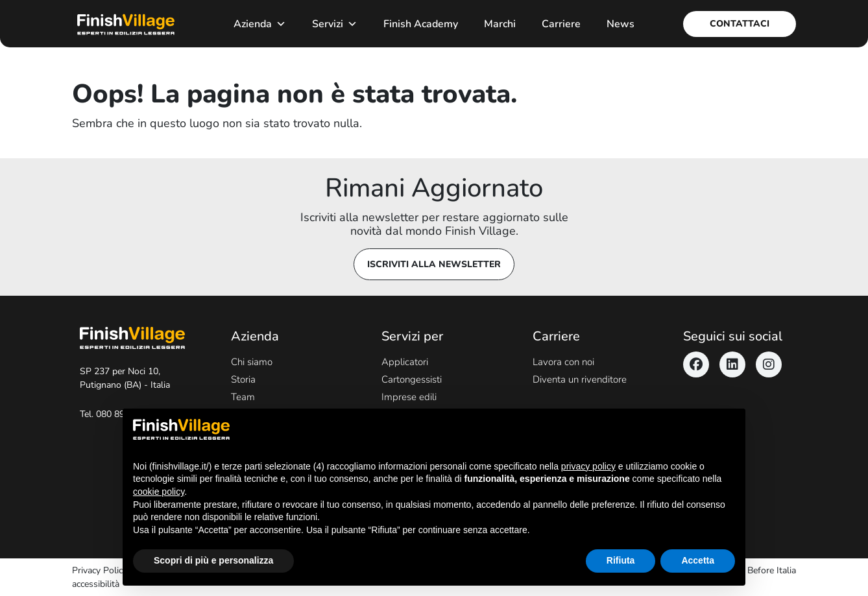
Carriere (561, 24)
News (621, 24)
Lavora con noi (563, 362)
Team (243, 397)
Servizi (335, 24)
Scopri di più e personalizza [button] (213, 560)
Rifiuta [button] (621, 560)
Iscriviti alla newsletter (434, 264)
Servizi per (412, 336)
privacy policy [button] (588, 466)
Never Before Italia (759, 570)
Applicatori (405, 362)
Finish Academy (421, 24)
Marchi (500, 24)
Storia (243, 379)
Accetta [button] (698, 560)
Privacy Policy (100, 570)
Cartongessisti (412, 379)
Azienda (260, 24)
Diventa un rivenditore (580, 379)
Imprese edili (409, 397)
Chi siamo (252, 362)
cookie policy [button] (159, 492)
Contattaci (740, 24)
